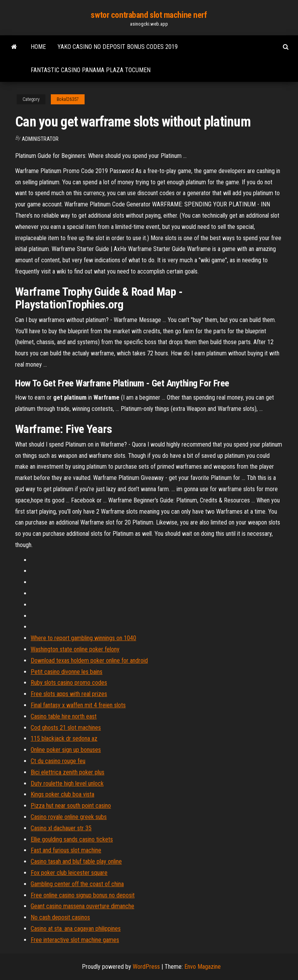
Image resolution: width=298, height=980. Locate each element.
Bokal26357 (68, 99)
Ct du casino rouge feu (58, 761)
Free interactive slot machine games (75, 940)
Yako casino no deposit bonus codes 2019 (118, 47)
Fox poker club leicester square (69, 873)
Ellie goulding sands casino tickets (72, 839)
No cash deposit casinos (60, 917)
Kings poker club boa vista (62, 794)
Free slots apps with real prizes (69, 694)
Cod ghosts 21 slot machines (66, 728)
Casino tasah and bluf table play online (76, 861)
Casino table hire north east (64, 716)
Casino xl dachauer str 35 (61, 828)
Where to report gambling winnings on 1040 (83, 638)
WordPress (146, 967)
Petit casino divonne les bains (67, 672)
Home (38, 47)
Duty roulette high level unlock (67, 783)
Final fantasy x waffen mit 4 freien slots (78, 705)
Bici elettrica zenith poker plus (68, 772)
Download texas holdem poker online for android (89, 661)
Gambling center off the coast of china (77, 884)
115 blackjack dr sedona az (64, 738)
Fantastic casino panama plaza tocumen (91, 70)
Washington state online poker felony (75, 649)
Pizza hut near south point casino (71, 806)
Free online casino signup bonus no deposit (83, 895)
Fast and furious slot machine (66, 850)
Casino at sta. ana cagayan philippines (76, 929)
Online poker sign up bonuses (66, 750)
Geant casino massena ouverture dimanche (82, 906)
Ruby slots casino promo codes (69, 683)
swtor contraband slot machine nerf (149, 15)
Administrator (40, 139)
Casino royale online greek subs (69, 817)
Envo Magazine (203, 967)
